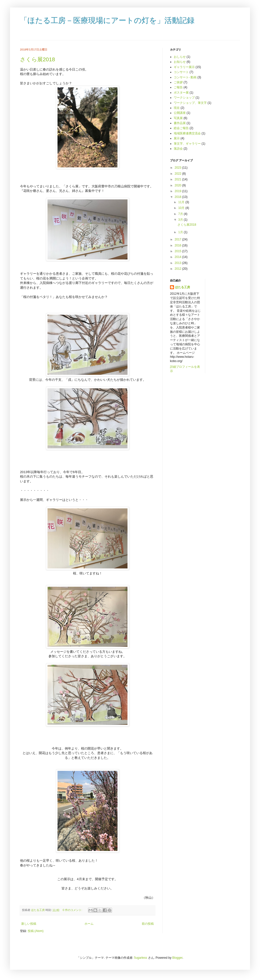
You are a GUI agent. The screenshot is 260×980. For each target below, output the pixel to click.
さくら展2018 (37, 59)
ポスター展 (181, 93)
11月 (182, 202)
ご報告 (178, 87)
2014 (178, 257)
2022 (178, 174)
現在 (177, 108)
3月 (181, 220)
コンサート (181, 72)
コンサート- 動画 (185, 77)
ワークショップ (184, 98)
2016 (178, 245)
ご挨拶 (178, 82)
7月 (181, 214)
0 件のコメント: (73, 910)
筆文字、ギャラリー (187, 144)
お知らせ (180, 62)
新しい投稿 (29, 924)
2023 (178, 168)
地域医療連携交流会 (187, 133)
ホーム (89, 924)
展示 (177, 138)
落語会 (178, 149)
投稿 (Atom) (36, 931)
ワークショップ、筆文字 (190, 103)
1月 (181, 232)
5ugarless (140, 958)
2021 (178, 179)
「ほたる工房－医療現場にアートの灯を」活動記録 (107, 21)
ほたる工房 (182, 287)
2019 (178, 191)
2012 (178, 269)
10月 (182, 208)
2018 (178, 197)
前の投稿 (148, 924)
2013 (178, 263)
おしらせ (180, 57)
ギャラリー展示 (184, 67)
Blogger (177, 958)
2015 (178, 251)
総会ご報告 (181, 128)
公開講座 (180, 113)
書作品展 (180, 123)
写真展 (178, 118)
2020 (178, 185)
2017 (178, 239)
